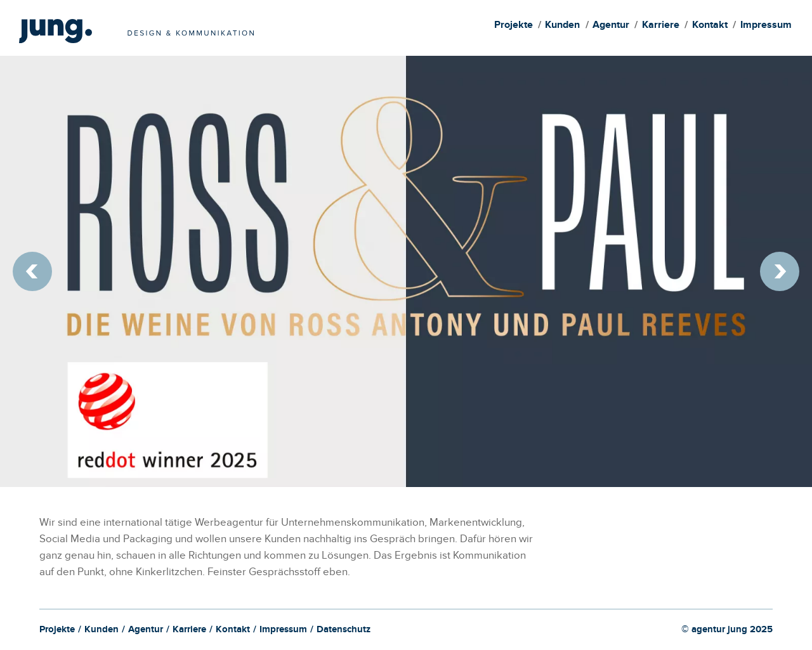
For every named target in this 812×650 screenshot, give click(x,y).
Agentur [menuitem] (611, 26)
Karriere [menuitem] (661, 26)
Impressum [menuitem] (766, 26)
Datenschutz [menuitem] (344, 631)
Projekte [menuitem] (514, 26)
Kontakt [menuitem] (710, 26)
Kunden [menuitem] (562, 26)
